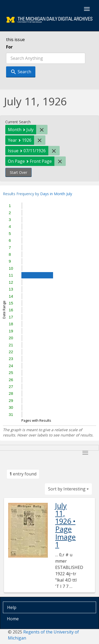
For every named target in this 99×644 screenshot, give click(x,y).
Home (13, 619)
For (9, 47)
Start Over (18, 172)
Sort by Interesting (68, 489)
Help (12, 607)
